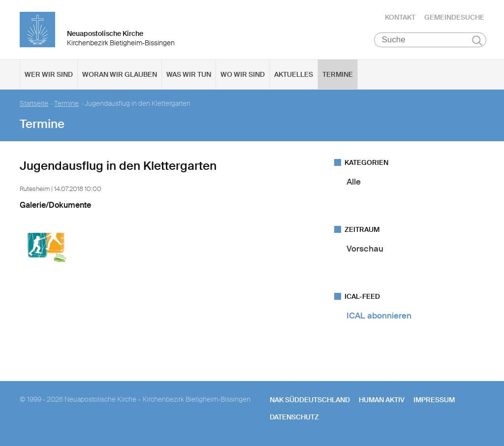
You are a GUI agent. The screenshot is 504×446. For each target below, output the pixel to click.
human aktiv (382, 400)
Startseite (34, 104)
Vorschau (365, 249)
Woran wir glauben (120, 74)
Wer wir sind (49, 74)
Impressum (434, 400)
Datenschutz (294, 417)
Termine (338, 74)
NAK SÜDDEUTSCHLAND (310, 400)
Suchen (477, 40)
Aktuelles (294, 74)
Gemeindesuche (454, 17)
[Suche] (430, 40)
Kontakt (400, 17)
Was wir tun (189, 74)
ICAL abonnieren (379, 316)
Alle (354, 182)
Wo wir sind (243, 74)
